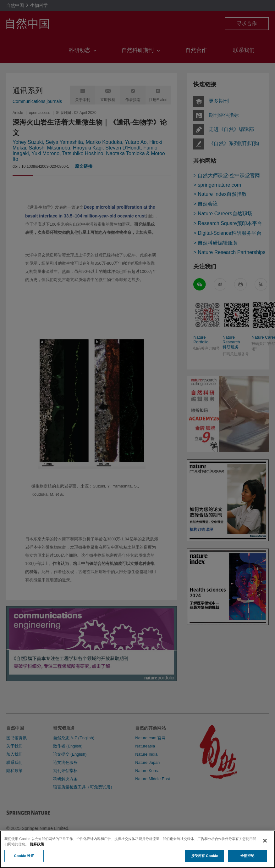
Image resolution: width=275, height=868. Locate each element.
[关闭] (265, 846)
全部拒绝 (247, 861)
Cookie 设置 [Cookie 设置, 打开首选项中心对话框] (24, 861)
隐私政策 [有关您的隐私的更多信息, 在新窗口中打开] (37, 849)
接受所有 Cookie (205, 861)
